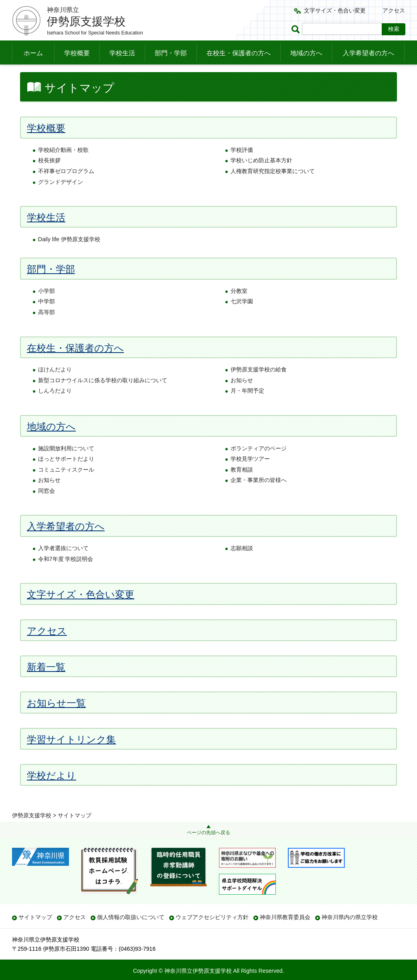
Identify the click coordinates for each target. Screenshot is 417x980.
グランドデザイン (61, 198)
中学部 (47, 318)
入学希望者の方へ (368, 53)
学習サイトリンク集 (71, 755)
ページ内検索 (297, 29)
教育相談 (242, 486)
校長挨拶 (49, 177)
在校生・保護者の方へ (239, 53)
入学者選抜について (63, 564)
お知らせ (242, 396)
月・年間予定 (247, 407)
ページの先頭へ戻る (208, 833)
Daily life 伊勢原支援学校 (69, 255)
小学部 (47, 307)
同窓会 (47, 507)
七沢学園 (242, 318)
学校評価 (242, 166)
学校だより (52, 791)
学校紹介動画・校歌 (63, 166)
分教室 (239, 307)
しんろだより (55, 407)
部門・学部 (171, 53)
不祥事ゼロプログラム (66, 187)
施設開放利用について (66, 464)
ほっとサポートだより (66, 475)
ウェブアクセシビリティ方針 (212, 917)
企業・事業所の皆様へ (259, 496)
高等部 (47, 328)
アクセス (394, 10)
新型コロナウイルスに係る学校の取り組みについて (103, 396)
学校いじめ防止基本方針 (261, 177)
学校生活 (122, 53)
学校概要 (77, 53)
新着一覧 (46, 683)
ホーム (33, 53)
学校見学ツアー (250, 475)
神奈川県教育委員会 (285, 917)
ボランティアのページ (259, 464)
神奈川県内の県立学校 (350, 917)
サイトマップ (35, 917)
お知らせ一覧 (56, 719)
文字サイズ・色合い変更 (335, 10)
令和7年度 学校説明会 (66, 575)
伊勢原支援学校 (32, 74)
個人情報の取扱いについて (131, 917)
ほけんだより (55, 386)
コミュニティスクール (66, 486)
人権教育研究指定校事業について (273, 187)
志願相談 (242, 564)
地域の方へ (306, 53)
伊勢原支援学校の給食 (259, 386)
